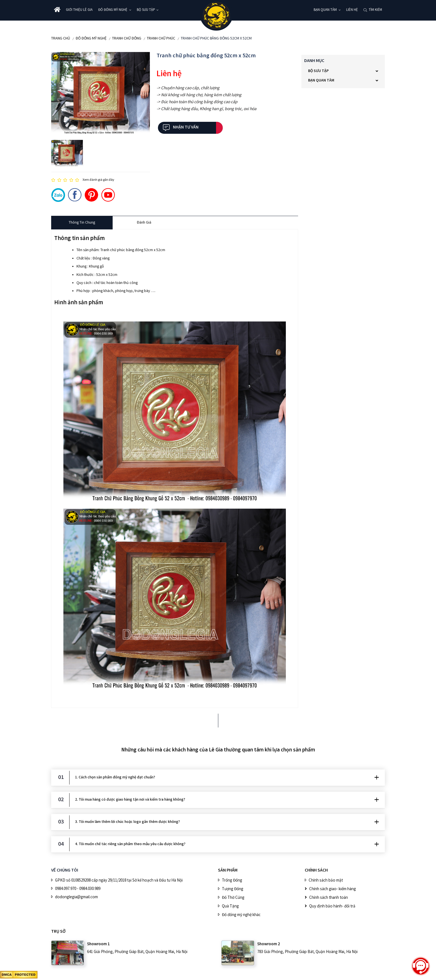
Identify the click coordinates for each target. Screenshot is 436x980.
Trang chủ (61, 39)
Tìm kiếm (375, 10)
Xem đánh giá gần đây (98, 180)
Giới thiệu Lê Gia (79, 10)
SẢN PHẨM (228, 871)
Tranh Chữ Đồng (127, 39)
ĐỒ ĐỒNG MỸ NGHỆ (113, 10)
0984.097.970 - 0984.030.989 (78, 889)
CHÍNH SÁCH (316, 871)
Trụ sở (58, 932)
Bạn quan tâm (325, 10)
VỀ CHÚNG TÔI (65, 871)
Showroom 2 (269, 944)
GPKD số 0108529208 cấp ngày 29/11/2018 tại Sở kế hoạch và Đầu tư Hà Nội (119, 881)
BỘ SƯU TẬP (146, 10)
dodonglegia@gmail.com (76, 897)
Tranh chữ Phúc (161, 39)
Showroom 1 (98, 944)
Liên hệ (352, 10)
